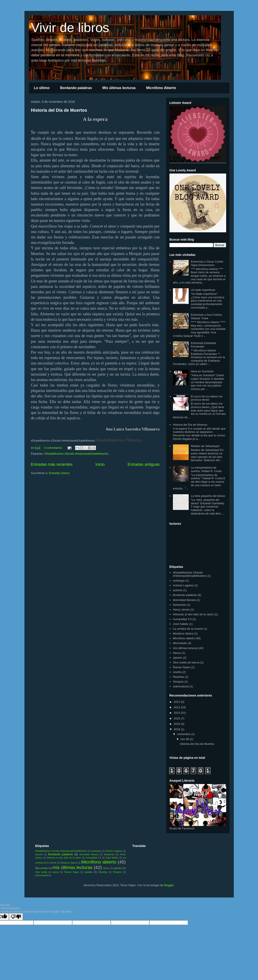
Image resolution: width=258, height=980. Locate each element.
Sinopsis (178, 682)
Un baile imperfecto (203, 290)
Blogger (169, 885)
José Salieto (181, 624)
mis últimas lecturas (185, 648)
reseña (177, 672)
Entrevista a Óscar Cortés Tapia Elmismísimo (207, 263)
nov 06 (185, 739)
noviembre (184, 734)
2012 (177, 702)
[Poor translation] (16, 917)
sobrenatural (181, 686)
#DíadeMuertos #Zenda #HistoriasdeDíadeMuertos (76, 454)
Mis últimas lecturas (119, 88)
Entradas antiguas (144, 464)
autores (178, 590)
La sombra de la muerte (188, 629)
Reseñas (179, 677)
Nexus (177, 653)
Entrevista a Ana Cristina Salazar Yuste (206, 316)
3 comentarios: (54, 448)
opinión (178, 658)
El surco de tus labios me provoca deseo (207, 398)
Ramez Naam (182, 667)
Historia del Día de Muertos (59, 110)
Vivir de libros (70, 28)
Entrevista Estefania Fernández (203, 345)
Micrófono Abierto (161, 88)
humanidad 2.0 (182, 619)
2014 (177, 713)
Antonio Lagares (183, 585)
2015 (177, 718)
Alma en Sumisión (202, 371)
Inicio (100, 464)
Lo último (42, 88)
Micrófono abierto (184, 638)
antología (179, 581)
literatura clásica (183, 633)
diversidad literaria (185, 600)
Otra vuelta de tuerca (186, 662)
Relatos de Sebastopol (205, 446)
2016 (177, 724)
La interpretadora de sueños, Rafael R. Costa (206, 469)
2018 (177, 729)
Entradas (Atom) (59, 473)
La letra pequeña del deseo (208, 496)
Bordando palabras (76, 88)
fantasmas (179, 605)
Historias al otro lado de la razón (193, 614)
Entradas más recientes (52, 464)
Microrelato (180, 643)
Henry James (181, 610)
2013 (177, 707)
